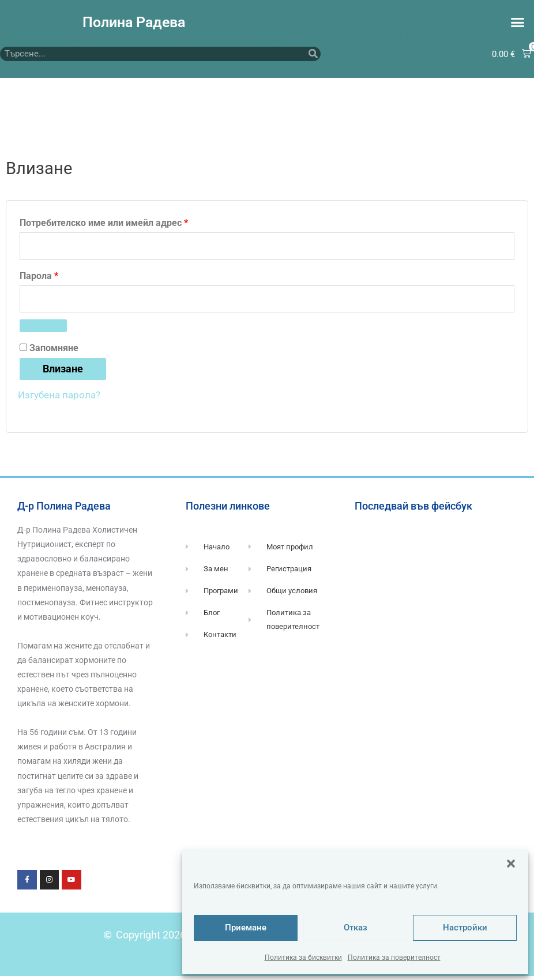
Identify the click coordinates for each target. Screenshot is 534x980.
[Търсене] (313, 54)
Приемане (246, 928)
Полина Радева (134, 22)
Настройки (465, 928)
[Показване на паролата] (43, 330)
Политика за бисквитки (303, 958)
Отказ (356, 928)
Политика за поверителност (394, 958)
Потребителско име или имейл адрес (137, 222)
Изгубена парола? (62, 399)
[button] (511, 864)
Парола (72, 276)
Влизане (63, 373)
